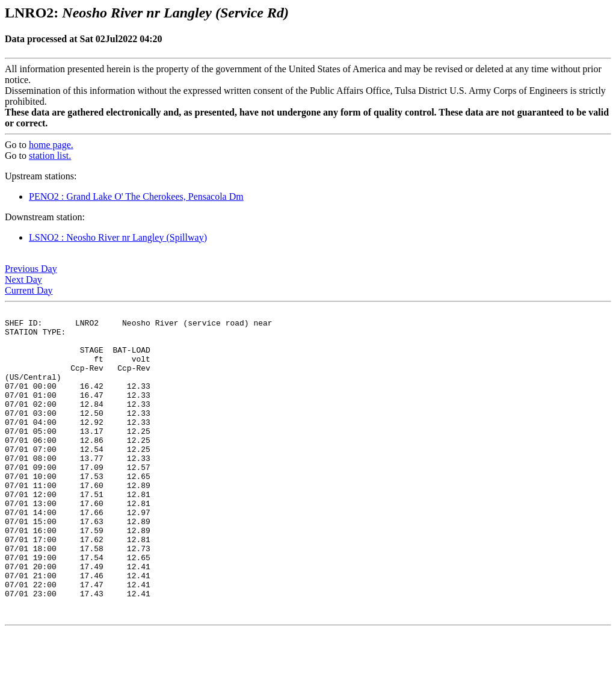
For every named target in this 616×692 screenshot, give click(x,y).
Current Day (29, 290)
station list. (50, 156)
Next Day (23, 280)
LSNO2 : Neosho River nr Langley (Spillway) (118, 237)
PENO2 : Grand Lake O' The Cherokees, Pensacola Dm (136, 196)
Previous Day (31, 269)
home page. (51, 145)
